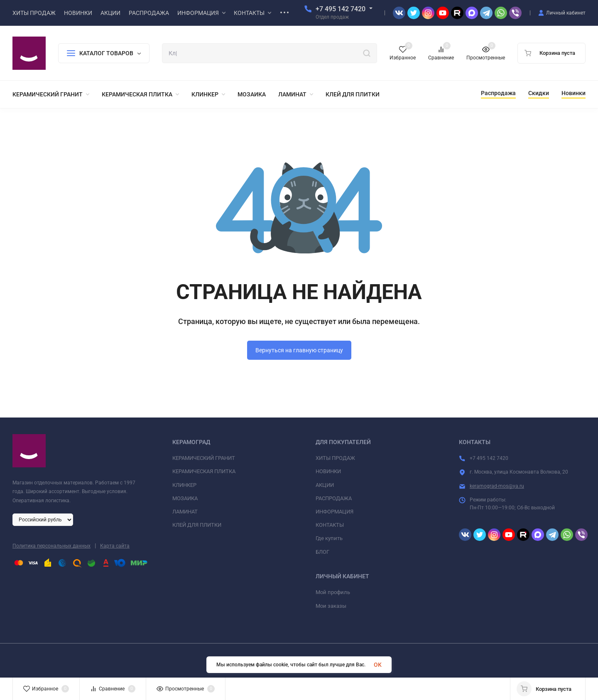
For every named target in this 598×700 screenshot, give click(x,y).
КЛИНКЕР (184, 485)
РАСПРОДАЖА (334, 498)
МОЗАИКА (185, 498)
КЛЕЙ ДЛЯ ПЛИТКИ (197, 525)
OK (378, 665)
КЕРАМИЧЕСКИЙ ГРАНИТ (204, 458)
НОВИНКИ (328, 471)
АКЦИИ (325, 485)
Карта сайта (115, 546)
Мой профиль (333, 592)
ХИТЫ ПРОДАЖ (335, 458)
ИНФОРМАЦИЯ (335, 512)
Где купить (329, 538)
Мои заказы (331, 606)
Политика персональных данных (51, 546)
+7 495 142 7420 (341, 9)
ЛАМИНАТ (185, 512)
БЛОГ (322, 552)
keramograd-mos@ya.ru (497, 486)
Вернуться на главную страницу (299, 350)
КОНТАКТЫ (330, 525)
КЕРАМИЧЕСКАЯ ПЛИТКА (204, 471)
